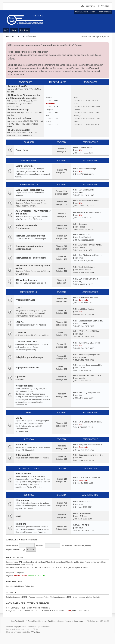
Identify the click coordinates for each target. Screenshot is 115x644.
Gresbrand (54, 611)
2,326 (56, 118)
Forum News (22, 150)
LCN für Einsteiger (25, 166)
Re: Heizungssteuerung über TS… (89, 455)
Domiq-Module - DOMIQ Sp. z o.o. (33, 200)
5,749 (56, 100)
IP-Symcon (29, 439)
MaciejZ (96, 597)
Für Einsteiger (29, 161)
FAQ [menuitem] (6, 30)
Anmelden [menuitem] (105, 6)
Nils (80, 150)
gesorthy (82, 378)
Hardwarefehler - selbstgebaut (31, 258)
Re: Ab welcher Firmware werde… (89, 245)
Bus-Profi (29, 142)
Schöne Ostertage (20, 110)
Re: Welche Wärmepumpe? (86, 169)
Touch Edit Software (21, 118)
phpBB (19, 627)
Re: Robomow (81, 224)
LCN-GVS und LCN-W (26, 342)
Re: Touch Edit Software (85, 267)
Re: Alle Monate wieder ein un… (88, 200)
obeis (81, 193)
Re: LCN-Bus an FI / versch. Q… (88, 478)
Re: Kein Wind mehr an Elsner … (89, 255)
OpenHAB (21, 377)
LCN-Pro (20, 322)
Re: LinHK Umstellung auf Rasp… (89, 422)
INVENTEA (35, 632)
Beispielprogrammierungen (29, 357)
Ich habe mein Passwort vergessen (76, 545)
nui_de (81, 282)
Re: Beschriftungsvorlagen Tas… (88, 355)
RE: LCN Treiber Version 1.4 (87, 279)
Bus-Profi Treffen (19, 86)
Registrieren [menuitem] (90, 6)
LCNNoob (83, 516)
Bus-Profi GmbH (18, 621)
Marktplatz (21, 524)
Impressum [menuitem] (79, 621)
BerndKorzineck (85, 237)
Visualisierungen (24, 386)
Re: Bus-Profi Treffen (84, 502)
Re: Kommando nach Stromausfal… (90, 321)
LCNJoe (82, 368)
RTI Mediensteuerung (26, 280)
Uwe (80, 395)
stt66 (81, 504)
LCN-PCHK (21, 332)
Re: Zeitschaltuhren (83, 513)
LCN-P (19, 308)
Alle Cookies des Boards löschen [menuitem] (58, 621)
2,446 (56, 112)
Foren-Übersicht (34, 621)
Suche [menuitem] (14, 30)
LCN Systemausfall (20, 130)
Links (18, 516)
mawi (81, 334)
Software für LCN (29, 292)
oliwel (81, 258)
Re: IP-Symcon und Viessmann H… (90, 445)
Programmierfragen (25, 300)
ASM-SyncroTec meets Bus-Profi (88, 212)
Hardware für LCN (29, 185)
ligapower (82, 357)
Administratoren (21, 576)
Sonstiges (29, 495)
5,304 (56, 106)
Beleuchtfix (83, 300)
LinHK (29, 413)
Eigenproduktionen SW (27, 368)
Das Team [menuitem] (24, 30)
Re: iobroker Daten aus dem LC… (89, 365)
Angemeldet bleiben (15, 550)
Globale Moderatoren (36, 576)
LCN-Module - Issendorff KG (21, 135)
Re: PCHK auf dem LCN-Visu (87, 331)
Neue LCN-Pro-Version (85, 309)
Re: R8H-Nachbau (83, 235)
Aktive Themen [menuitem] (105, 12)
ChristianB (83, 324)
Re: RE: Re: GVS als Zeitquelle (88, 343)
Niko (27, 431)
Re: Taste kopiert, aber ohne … (88, 297)
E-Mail (21, 75)
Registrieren (29, 540)
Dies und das (22, 500)
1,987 (56, 124)
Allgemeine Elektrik (29, 468)
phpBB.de (34, 629)
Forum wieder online (83, 147)
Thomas (82, 227)
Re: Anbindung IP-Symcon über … (89, 393)
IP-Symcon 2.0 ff (24, 455)
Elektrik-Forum (23, 474)
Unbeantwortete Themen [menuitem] (85, 12)
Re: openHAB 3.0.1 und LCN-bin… (89, 375)
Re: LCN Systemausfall (85, 190)
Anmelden (12, 540)
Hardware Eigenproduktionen (30, 236)
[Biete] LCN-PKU (82, 525)
